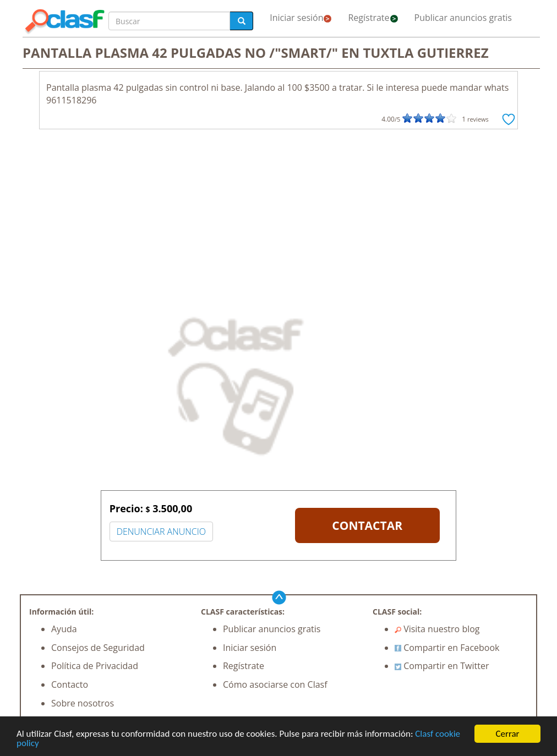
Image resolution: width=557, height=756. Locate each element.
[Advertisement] (278, 217)
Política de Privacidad (95, 666)
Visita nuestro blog (437, 629)
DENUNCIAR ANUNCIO (161, 532)
